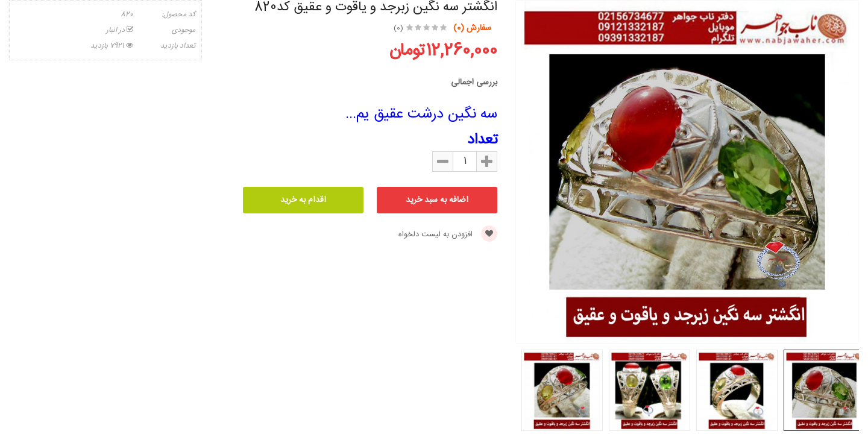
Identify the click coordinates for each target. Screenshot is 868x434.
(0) (398, 28)
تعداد (482, 140)
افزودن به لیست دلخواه (448, 234)
